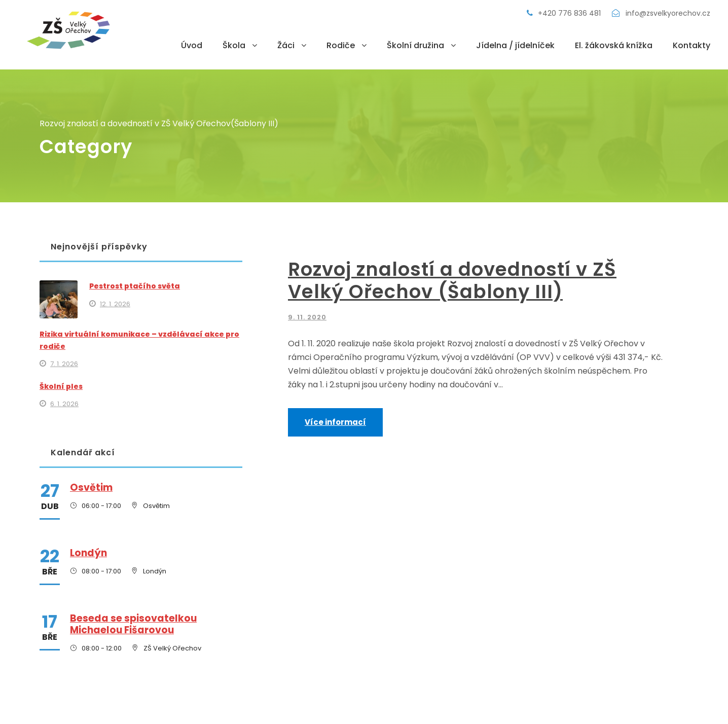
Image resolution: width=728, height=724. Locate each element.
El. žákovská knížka (614, 45)
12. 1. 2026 (115, 304)
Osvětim (91, 487)
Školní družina (415, 45)
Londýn (88, 553)
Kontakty (691, 45)
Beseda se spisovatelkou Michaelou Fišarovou (133, 624)
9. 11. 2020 (307, 317)
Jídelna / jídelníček (515, 45)
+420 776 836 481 (565, 13)
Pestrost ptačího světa (135, 286)
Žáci (286, 45)
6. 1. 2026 (64, 404)
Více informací (335, 422)
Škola (234, 45)
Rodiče (341, 45)
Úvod (192, 45)
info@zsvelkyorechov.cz (661, 13)
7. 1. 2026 (64, 364)
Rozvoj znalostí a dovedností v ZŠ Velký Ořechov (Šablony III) (452, 280)
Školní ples (61, 386)
